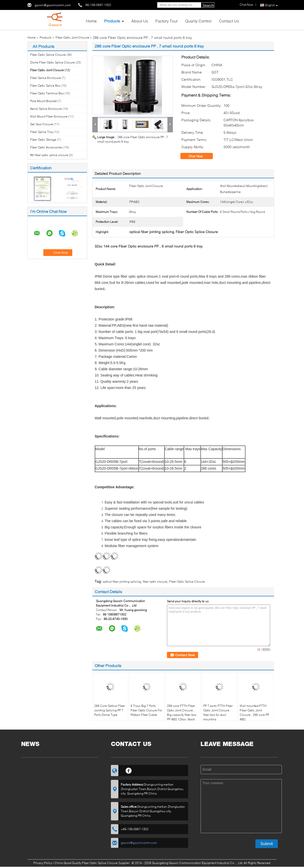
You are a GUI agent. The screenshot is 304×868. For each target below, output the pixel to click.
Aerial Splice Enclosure (46, 109)
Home (91, 21)
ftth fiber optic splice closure (49, 155)
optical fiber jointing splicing (122, 582)
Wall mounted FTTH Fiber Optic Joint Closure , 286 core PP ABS (254, 713)
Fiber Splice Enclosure (45, 78)
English (271, 5)
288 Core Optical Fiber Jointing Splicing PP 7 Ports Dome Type (110, 710)
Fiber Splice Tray (42, 132)
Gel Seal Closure (42, 124)
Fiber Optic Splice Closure (48, 55)
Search (208, 5)
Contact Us (229, 21)
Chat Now (199, 156)
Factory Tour (167, 21)
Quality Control (198, 21)
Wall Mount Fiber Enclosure (49, 116)
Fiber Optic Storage (43, 140)
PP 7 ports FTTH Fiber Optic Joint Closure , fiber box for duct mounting (218, 713)
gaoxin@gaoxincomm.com (53, 5)
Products (112, 21)
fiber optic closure (155, 582)
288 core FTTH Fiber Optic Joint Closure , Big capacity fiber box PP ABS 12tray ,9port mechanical (182, 715)
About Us (140, 21)
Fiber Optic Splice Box (45, 86)
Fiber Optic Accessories (46, 147)
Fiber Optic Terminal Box (47, 93)
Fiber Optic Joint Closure (72, 37)
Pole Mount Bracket (43, 101)
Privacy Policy (43, 863)
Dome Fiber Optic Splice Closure (52, 62)
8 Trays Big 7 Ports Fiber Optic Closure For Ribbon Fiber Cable (146, 710)
